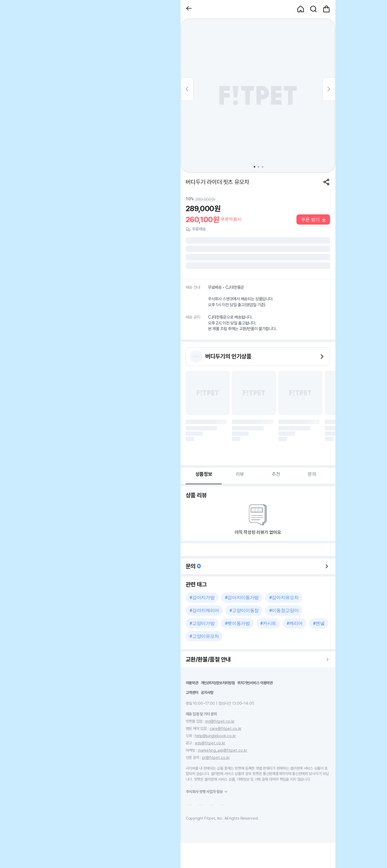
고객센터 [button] (192, 692)
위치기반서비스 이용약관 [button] (255, 683)
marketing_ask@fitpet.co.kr (223, 750)
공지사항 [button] (207, 692)
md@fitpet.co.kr (220, 721)
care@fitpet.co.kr (226, 728)
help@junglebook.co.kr (215, 736)
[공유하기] (326, 182)
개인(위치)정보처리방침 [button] (218, 683)
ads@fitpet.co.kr (210, 743)
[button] (189, 9)
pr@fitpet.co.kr (216, 757)
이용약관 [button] (192, 683)
